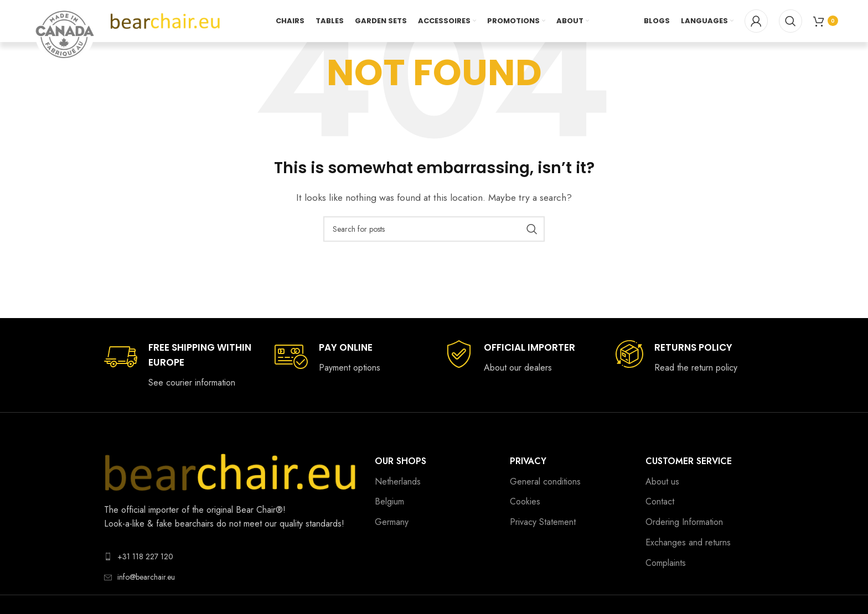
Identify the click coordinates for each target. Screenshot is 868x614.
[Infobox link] (178, 365)
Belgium (389, 501)
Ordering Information (684, 522)
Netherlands (398, 482)
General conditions (545, 482)
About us (662, 482)
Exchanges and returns (688, 542)
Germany (392, 522)
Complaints (666, 563)
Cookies (525, 501)
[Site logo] (166, 21)
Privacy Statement (543, 522)
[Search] (790, 22)
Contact (660, 501)
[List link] (231, 556)
